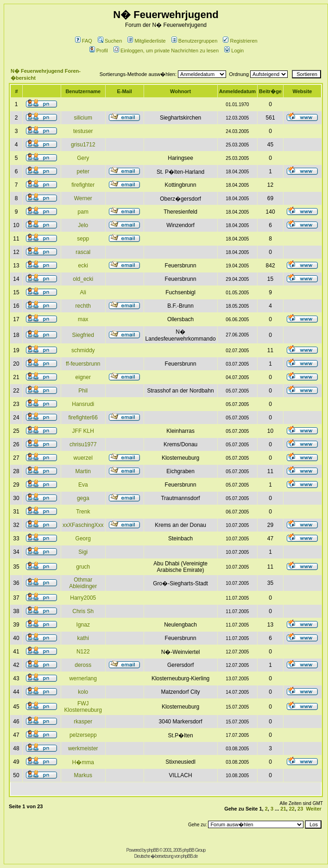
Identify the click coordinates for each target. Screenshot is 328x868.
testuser (83, 131)
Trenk (83, 512)
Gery (83, 158)
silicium (83, 118)
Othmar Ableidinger (83, 583)
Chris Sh (83, 611)
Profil (99, 51)
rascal (83, 252)
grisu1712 (83, 145)
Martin (83, 471)
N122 (83, 652)
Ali (83, 292)
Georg (83, 539)
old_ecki (83, 279)
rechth (83, 306)
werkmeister (83, 748)
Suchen (110, 41)
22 (292, 809)
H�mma (83, 762)
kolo (83, 692)
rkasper (83, 722)
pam (83, 212)
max (83, 319)
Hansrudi (83, 404)
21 (283, 809)
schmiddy (83, 350)
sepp (83, 239)
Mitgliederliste (146, 41)
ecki (83, 266)
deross (83, 665)
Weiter (313, 809)
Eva (83, 485)
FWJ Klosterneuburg (83, 707)
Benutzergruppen (194, 41)
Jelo (83, 225)
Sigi (83, 552)
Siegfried (83, 335)
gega (83, 498)
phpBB (153, 850)
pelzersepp (83, 735)
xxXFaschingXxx (83, 525)
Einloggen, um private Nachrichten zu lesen (166, 51)
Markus (83, 775)
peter (83, 171)
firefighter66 (83, 418)
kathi (83, 638)
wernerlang (83, 678)
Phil (83, 391)
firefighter (83, 185)
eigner (83, 377)
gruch (83, 567)
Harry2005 (83, 598)
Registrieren (240, 41)
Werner (83, 198)
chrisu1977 (83, 444)
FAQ (84, 41)
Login (234, 51)
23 (300, 809)
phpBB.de (189, 856)
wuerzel (83, 458)
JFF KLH (83, 431)
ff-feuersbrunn (83, 364)
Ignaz (83, 625)
